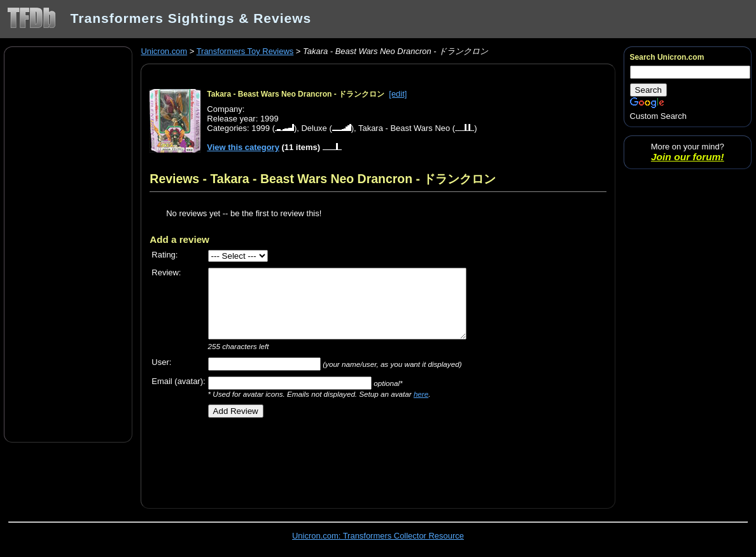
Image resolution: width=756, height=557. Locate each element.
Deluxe (314, 128)
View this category (243, 147)
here (421, 394)
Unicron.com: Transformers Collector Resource (378, 536)
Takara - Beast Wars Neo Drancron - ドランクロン (296, 94)
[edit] (398, 94)
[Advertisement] (68, 244)
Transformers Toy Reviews (245, 51)
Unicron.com (164, 51)
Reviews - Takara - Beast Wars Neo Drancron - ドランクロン (323, 179)
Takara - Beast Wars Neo (404, 128)
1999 (261, 128)
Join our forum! (688, 157)
